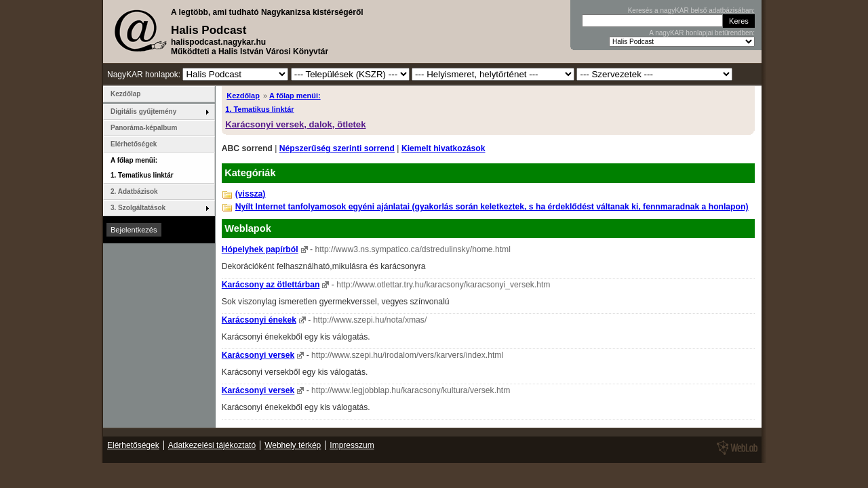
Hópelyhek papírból (260, 249)
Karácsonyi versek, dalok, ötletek (295, 124)
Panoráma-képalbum (144, 128)
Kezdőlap (243, 96)
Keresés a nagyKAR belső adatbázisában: (691, 11)
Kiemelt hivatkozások (443, 148)
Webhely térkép (293, 445)
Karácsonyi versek (258, 355)
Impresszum (352, 445)
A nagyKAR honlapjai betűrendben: (702, 33)
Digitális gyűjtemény (143, 111)
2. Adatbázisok (134, 191)
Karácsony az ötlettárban (271, 285)
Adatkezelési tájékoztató (212, 445)
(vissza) (251, 194)
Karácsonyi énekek (259, 320)
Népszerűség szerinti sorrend (337, 148)
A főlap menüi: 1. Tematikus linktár (142, 168)
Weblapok (248, 228)
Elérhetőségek (134, 144)
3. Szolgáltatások (138, 208)
